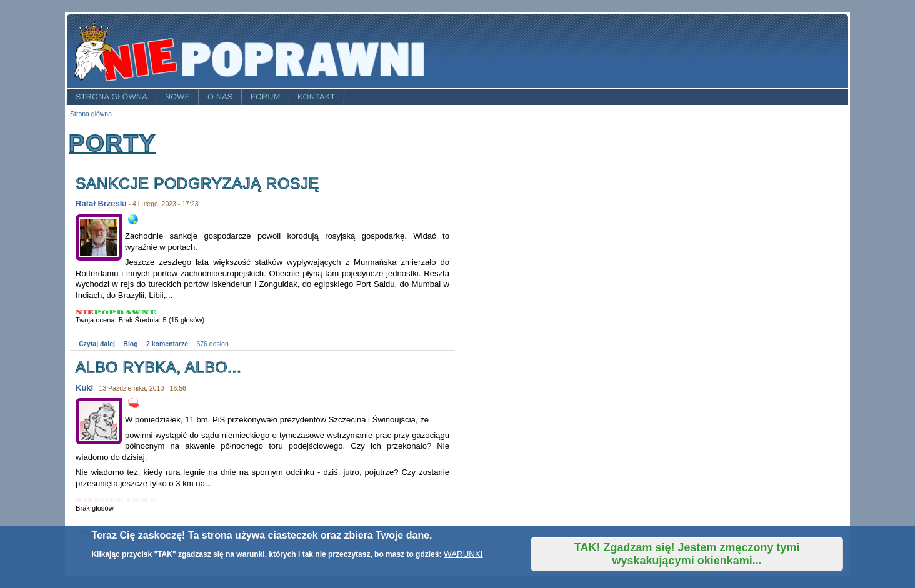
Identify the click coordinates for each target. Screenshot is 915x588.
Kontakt (317, 97)
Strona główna (112, 97)
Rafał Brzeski (101, 203)
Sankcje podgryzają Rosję (197, 183)
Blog (130, 344)
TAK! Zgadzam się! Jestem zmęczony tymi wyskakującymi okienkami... (687, 554)
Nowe (177, 97)
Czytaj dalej (97, 344)
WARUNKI (463, 554)
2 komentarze (167, 344)
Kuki (84, 388)
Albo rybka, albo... (159, 367)
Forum (266, 97)
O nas (220, 97)
